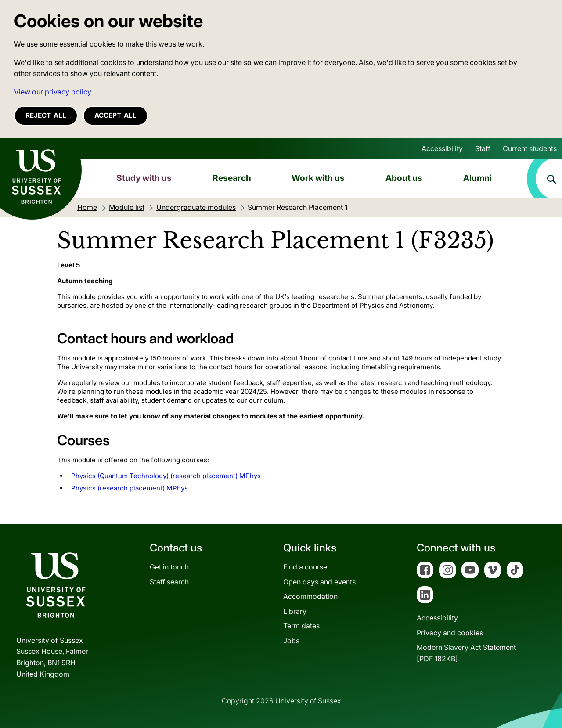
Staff (483, 148)
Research (232, 178)
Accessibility (442, 148)
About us (404, 178)
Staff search (169, 582)
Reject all (46, 115)
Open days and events (319, 582)
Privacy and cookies (450, 633)
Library (295, 611)
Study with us (144, 178)
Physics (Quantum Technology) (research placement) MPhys (166, 476)
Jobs (291, 641)
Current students (530, 148)
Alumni (477, 178)
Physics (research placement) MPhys (130, 488)
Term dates (301, 626)
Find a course (305, 567)
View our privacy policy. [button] (53, 92)
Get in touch (169, 567)
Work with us (318, 178)
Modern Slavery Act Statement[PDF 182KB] (466, 653)
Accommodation (310, 596)
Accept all (115, 115)
